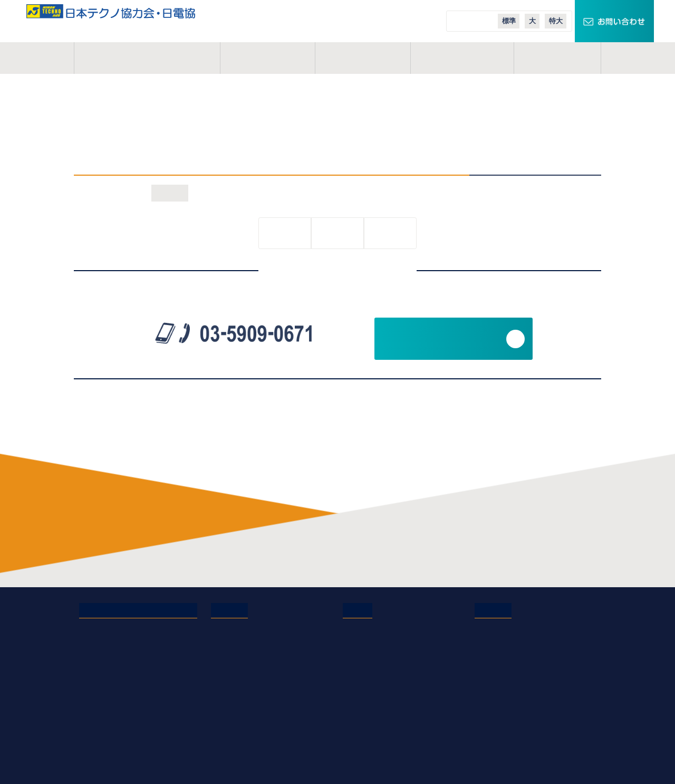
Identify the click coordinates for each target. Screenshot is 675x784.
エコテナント (497, 672)
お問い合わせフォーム (443, 339)
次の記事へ (390, 233)
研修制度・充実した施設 (252, 657)
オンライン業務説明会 (249, 731)
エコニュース (497, 687)
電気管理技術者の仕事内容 (256, 628)
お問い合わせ (102, 687)
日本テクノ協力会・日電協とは (132, 628)
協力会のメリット (241, 643)
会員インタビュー (241, 687)
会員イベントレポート (249, 702)
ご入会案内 (462, 58)
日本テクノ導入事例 (509, 702)
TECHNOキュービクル (513, 628)
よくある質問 (234, 672)
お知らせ (170, 193)
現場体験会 (230, 761)
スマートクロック (505, 643)
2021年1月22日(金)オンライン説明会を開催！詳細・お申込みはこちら (321, 130)
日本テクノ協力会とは (147, 58)
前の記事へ (285, 233)
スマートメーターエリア (516, 657)
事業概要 (267, 58)
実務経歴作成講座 (241, 746)
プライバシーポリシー (117, 702)
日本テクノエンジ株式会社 (388, 643)
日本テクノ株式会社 (377, 628)
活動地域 (363, 58)
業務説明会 (230, 716)
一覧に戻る (337, 233)
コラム (557, 58)
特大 (556, 21)
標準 (509, 21)
